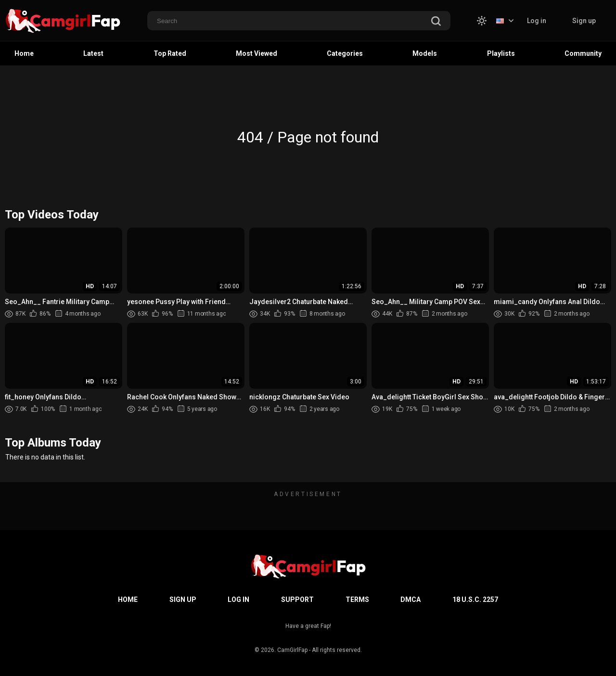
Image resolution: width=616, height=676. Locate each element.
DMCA (411, 599)
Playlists (501, 53)
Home (24, 53)
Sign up (584, 21)
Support (297, 599)
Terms (357, 599)
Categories (345, 53)
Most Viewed (257, 53)
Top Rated (170, 53)
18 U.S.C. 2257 (475, 599)
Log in (537, 21)
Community (583, 53)
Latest (93, 53)
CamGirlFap (292, 650)
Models (425, 53)
